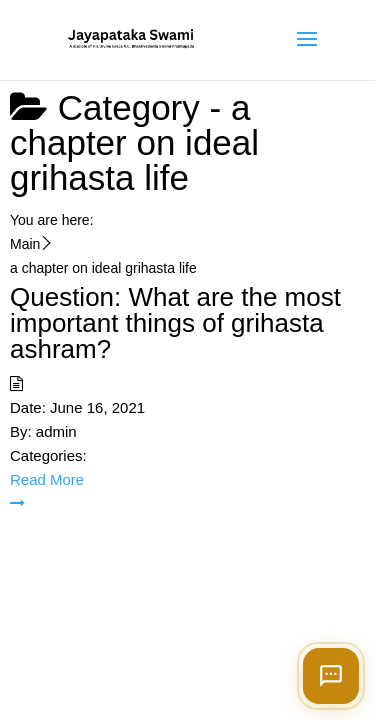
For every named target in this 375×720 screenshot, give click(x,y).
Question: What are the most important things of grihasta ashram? (175, 323)
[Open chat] (331, 676)
